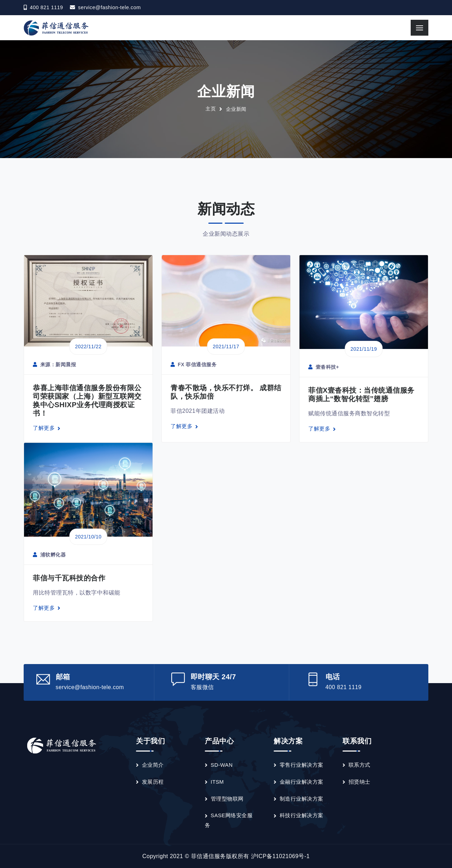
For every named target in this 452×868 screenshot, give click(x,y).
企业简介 (153, 765)
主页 (211, 109)
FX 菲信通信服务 (194, 365)
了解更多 (47, 428)
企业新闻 (236, 109)
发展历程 (153, 781)
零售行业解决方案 (302, 765)
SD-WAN (222, 765)
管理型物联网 (227, 798)
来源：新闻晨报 (54, 365)
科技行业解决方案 (302, 815)
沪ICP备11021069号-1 (280, 856)
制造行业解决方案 (302, 798)
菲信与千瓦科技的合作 (69, 578)
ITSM (218, 781)
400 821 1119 (344, 687)
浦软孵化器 (49, 555)
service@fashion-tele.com (109, 8)
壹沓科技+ (324, 367)
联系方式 (359, 765)
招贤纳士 (359, 781)
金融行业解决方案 (302, 781)
